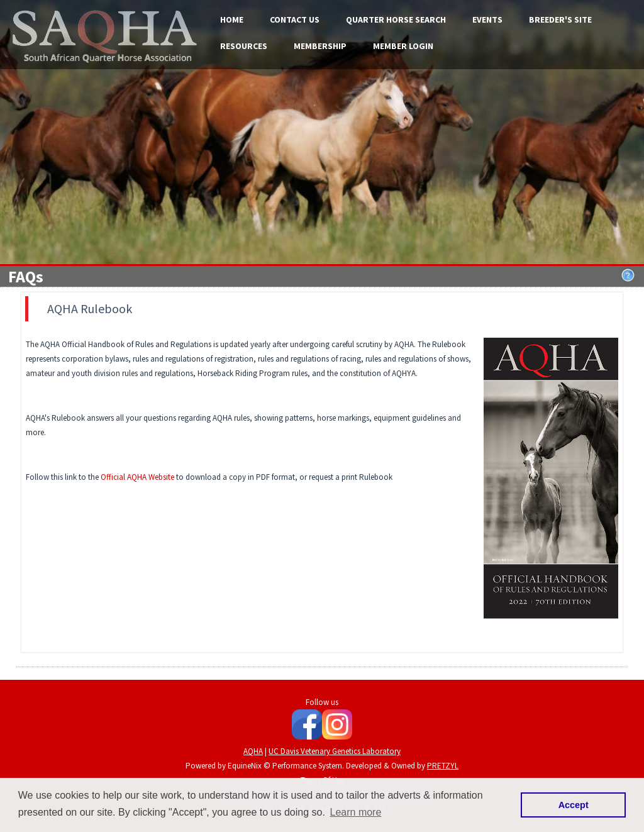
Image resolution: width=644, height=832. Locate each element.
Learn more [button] (356, 812)
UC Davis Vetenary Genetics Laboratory (335, 751)
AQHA (253, 751)
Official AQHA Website (137, 477)
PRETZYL (443, 766)
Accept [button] (574, 805)
